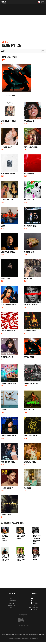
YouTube (35, 599)
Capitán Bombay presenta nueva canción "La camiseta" (36, 557)
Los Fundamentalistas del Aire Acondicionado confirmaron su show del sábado (37, 539)
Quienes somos (34, 607)
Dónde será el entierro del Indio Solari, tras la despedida (5, 537)
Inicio (12, 599)
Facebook (34, 603)
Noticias (11, 603)
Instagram (34, 601)
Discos (3, 51)
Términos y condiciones (33, 635)
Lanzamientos (12, 605)
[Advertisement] (23, 26)
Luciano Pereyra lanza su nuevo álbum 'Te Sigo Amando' (21, 536)
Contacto (35, 610)
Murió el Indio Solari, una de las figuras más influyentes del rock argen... (6, 558)
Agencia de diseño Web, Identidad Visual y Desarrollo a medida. (23, 639)
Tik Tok (34, 605)
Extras (12, 607)
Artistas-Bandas (12, 601)
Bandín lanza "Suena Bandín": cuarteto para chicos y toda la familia (21, 558)
